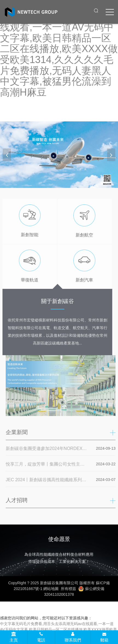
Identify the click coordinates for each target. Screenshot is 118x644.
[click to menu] (110, 12)
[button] (111, 155)
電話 (41, 637)
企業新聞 (18, 432)
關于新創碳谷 (56, 301)
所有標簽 (68, 589)
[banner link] (59, 155)
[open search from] (96, 10)
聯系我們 (73, 637)
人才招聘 (18, 500)
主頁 (14, 637)
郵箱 (104, 637)
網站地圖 (51, 589)
